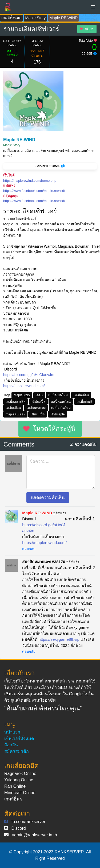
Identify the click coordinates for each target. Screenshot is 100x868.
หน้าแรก (12, 732)
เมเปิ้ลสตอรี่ (84, 402)
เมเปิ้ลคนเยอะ (36, 408)
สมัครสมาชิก (17, 751)
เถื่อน (39, 395)
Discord (18, 828)
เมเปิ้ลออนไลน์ (61, 402)
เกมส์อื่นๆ (13, 799)
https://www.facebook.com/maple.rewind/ (34, 191)
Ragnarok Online (20, 774)
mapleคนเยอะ (15, 414)
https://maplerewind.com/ (24, 386)
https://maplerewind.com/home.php (30, 181)
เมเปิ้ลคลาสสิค (16, 402)
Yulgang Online (19, 780)
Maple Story (35, 18)
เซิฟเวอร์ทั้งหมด (19, 738)
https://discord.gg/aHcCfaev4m (29, 375)
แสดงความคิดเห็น (48, 497)
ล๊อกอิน (11, 745)
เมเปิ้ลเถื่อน (81, 395)
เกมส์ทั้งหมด (11, 18)
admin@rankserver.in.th (34, 835)
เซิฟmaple (58, 414)
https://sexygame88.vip (59, 639)
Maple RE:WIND (64, 18)
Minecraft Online (20, 793)
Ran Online (15, 786)
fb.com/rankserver (28, 822)
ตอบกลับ (29, 549)
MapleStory (22, 395)
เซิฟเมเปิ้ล (38, 402)
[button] (93, 7)
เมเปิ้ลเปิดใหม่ (58, 395)
